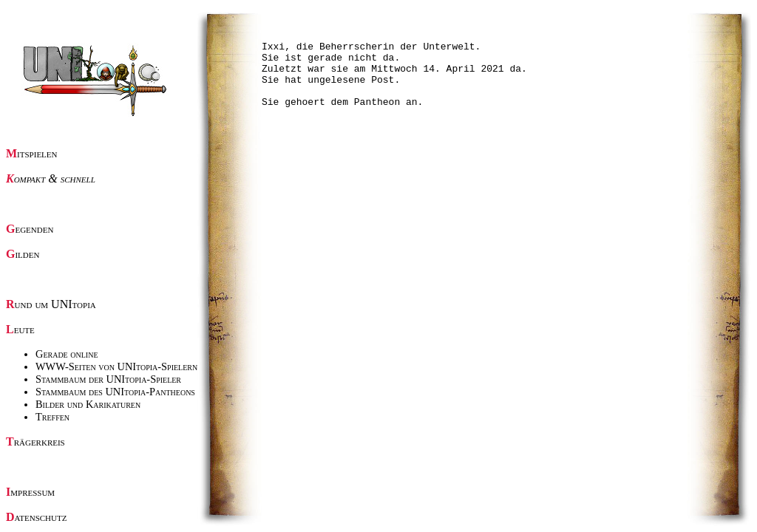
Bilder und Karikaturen (88, 404)
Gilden (23, 254)
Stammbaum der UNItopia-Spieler (108, 379)
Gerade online (67, 354)
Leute (20, 329)
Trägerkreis (35, 441)
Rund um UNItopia (51, 304)
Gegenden (30, 229)
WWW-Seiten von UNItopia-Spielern (116, 366)
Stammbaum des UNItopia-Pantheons (115, 392)
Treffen (52, 417)
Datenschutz (36, 517)
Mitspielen (32, 153)
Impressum (30, 492)
